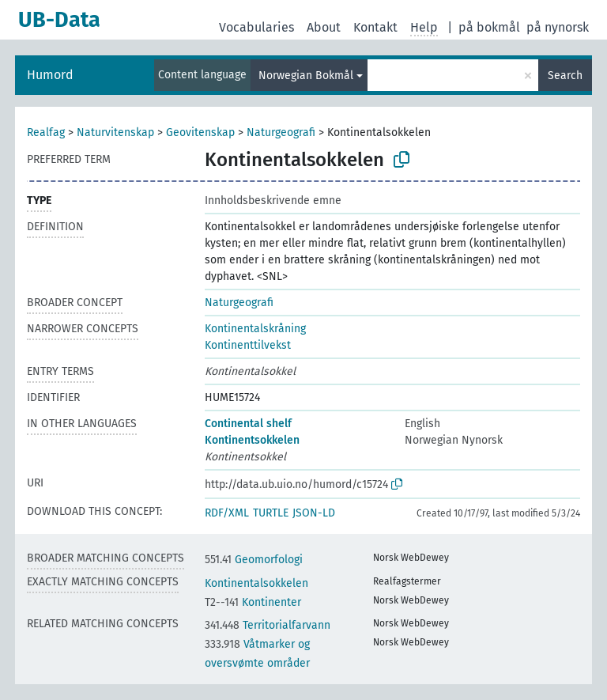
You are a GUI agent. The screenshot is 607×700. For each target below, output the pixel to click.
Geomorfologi (254, 560)
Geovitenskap (200, 132)
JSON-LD (314, 513)
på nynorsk (558, 27)
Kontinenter (253, 602)
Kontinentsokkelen (252, 440)
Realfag (46, 132)
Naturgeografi (281, 132)
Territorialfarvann (268, 625)
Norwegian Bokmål (306, 76)
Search (565, 76)
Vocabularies (256, 27)
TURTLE (271, 513)
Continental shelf (248, 424)
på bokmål (489, 27)
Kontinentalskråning (255, 329)
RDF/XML (227, 513)
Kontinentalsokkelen (256, 583)
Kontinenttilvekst (248, 345)
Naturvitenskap (115, 132)
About (324, 27)
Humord (50, 75)
